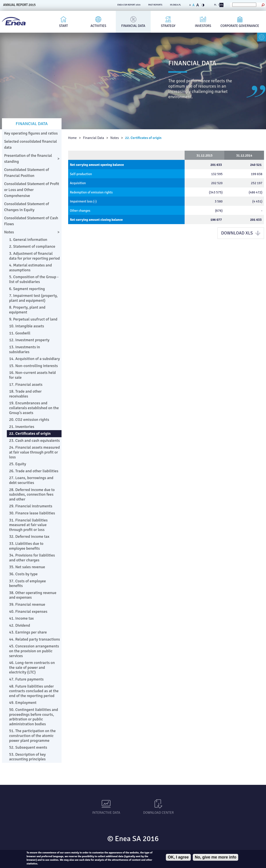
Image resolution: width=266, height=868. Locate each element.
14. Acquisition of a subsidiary (34, 359)
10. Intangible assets (26, 326)
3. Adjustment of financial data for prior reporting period (34, 256)
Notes (114, 138)
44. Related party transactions (35, 639)
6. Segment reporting (27, 289)
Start (64, 26)
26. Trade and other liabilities (34, 471)
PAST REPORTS (155, 5)
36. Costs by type (23, 574)
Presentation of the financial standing (28, 158)
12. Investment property (29, 340)
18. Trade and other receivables (25, 394)
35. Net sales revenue (27, 567)
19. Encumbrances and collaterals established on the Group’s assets (34, 408)
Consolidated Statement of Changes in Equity (27, 207)
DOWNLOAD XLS (237, 233)
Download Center (158, 813)
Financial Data (133, 26)
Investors (203, 26)
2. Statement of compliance (32, 246)
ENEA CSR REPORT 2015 (129, 5)
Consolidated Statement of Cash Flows (31, 221)
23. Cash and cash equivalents (34, 441)
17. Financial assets (26, 384)
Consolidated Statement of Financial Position (27, 173)
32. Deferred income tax (29, 536)
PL (215, 5)
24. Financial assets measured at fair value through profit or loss (34, 452)
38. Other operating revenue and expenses (33, 595)
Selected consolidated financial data (31, 144)
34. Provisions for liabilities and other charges (32, 558)
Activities (98, 26)
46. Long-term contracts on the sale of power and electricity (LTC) (32, 667)
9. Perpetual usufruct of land (33, 319)
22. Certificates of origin (143, 138)
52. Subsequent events (28, 747)
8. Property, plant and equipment (27, 310)
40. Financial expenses (28, 611)
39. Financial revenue (27, 604)
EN (221, 5)
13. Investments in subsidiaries (24, 349)
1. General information (28, 240)
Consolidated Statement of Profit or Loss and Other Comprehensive (32, 190)
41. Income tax (21, 618)
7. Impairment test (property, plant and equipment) (33, 298)
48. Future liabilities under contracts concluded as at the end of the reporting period (34, 691)
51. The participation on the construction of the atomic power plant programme (32, 736)
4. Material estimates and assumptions (30, 268)
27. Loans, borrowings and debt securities (31, 480)
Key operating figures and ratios (31, 133)
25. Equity (18, 464)
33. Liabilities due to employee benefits (26, 546)
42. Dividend (20, 625)
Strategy (168, 26)
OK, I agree (178, 857)
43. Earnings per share (28, 632)
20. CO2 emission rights (29, 420)
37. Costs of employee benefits (27, 583)
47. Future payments (26, 679)
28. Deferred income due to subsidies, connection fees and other (32, 494)
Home (72, 138)
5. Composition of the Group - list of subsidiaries (34, 279)
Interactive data (106, 813)
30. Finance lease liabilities (32, 513)
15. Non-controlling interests (33, 366)
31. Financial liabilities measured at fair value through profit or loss (28, 525)
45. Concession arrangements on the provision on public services (34, 651)
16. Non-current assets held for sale (32, 375)
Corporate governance (240, 26)
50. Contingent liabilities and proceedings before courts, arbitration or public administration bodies (34, 717)
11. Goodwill (20, 333)
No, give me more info (215, 857)
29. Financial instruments (31, 506)
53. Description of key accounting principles (27, 757)
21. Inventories (22, 427)
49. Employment (23, 703)
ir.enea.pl (176, 5)
